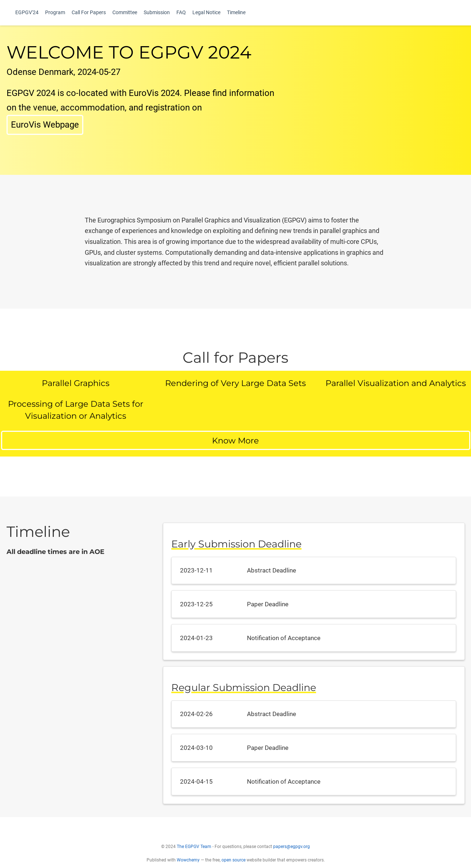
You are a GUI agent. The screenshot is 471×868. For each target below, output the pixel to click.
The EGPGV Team (194, 850)
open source (233, 864)
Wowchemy (188, 864)
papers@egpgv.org (292, 850)
